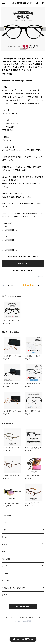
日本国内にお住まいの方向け (23, 270)
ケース (4, 537)
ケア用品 (5, 573)
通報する (41, 276)
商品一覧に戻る (23, 607)
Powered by (23, 621)
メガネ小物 (6, 581)
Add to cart (23, 263)
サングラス (6, 523)
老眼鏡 (4, 544)
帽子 (4, 552)
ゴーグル (5, 566)
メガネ (4, 530)
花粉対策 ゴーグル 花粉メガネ (13, 588)
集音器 (4, 595)
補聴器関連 (6, 559)
